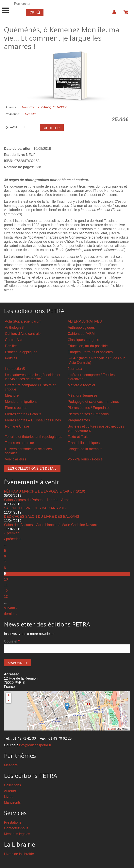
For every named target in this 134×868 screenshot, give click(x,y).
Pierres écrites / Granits (23, 414)
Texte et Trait (78, 437)
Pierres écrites (16, 408)
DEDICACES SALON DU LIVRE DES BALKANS (42, 517)
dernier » (11, 614)
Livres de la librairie (19, 854)
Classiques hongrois (83, 340)
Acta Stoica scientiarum (23, 321)
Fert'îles (11, 358)
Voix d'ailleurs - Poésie (85, 459)
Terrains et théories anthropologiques (34, 437)
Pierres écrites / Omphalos (88, 414)
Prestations (13, 822)
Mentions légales (17, 834)
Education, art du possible (88, 346)
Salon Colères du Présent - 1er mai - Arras (37, 500)
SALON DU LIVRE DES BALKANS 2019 (35, 508)
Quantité (11, 127)
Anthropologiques (81, 328)
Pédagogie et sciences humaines (93, 402)
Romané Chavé (17, 426)
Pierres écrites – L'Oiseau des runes (33, 420)
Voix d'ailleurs (16, 459)
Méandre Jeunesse (83, 395)
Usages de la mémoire (85, 449)
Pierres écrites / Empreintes (89, 408)
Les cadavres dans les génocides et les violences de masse (33, 377)
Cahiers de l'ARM (81, 334)
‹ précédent (13, 539)
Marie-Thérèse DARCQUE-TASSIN (44, 107)
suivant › (11, 608)
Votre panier (124, 14)
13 (6, 597)
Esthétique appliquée (21, 352)
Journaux (75, 369)
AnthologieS (14, 328)
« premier (11, 533)
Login (112, 14)
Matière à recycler (82, 385)
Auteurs (10, 791)
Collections (12, 785)
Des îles (11, 346)
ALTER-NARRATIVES (85, 321)
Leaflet (111, 729)
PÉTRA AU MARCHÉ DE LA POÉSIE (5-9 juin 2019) (45, 491)
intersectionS (15, 369)
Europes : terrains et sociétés (90, 352)
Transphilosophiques (84, 443)
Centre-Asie (14, 340)
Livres (9, 797)
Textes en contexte (19, 443)
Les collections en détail (32, 468)
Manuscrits (12, 802)
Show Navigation (5, 6)
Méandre (31, 114)
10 (6, 579)
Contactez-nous (16, 828)
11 (6, 585)
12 (6, 591)
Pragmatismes (79, 420)
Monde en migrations (21, 402)
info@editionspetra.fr (35, 745)
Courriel (12, 641)
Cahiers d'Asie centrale (23, 334)
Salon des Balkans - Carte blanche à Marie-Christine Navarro (51, 525)
